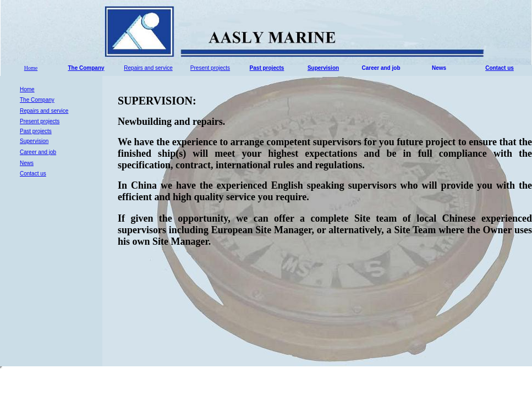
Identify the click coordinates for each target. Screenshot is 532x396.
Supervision (323, 68)
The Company (86, 68)
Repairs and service (148, 68)
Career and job (381, 68)
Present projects (210, 68)
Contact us (500, 68)
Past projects (267, 68)
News (439, 68)
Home (31, 68)
